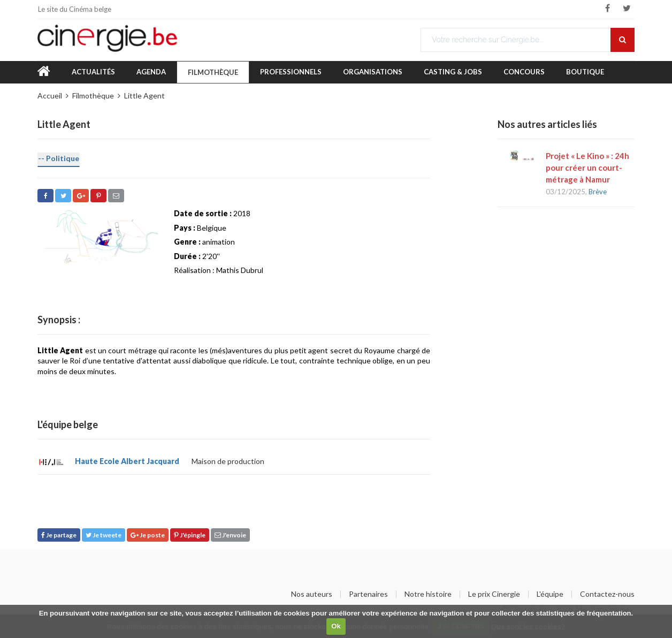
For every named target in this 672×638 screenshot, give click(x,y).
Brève (598, 192)
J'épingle (190, 535)
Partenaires (368, 594)
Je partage (59, 535)
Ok (336, 626)
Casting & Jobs (453, 72)
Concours (524, 72)
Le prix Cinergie (494, 594)
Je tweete (104, 535)
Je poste (148, 535)
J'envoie (230, 535)
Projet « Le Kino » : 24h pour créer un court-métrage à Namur (587, 168)
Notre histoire (428, 594)
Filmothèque (213, 72)
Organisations (373, 72)
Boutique (585, 72)
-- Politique (59, 158)
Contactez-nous (607, 594)
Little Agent (144, 96)
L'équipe (550, 594)
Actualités (93, 72)
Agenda (151, 72)
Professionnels (291, 72)
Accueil (50, 96)
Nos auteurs (312, 594)
